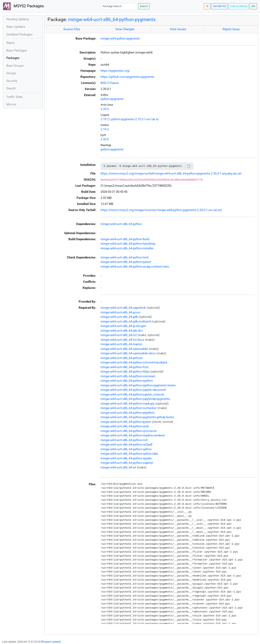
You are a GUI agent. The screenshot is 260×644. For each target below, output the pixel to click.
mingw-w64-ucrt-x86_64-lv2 (119, 335)
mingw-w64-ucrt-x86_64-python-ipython (127, 381)
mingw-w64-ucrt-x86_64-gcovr (120, 312)
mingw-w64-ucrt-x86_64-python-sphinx (126, 449)
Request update (51, 642)
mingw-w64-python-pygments (120, 39)
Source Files (72, 29)
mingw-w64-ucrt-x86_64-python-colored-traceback (134, 362)
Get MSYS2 (219, 6)
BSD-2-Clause (110, 83)
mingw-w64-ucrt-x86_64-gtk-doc (122, 331)
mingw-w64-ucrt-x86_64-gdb (119, 317)
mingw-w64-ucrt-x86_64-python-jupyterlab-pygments (135, 399)
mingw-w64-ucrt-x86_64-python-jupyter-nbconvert (133, 390)
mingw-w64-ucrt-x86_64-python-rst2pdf (126, 445)
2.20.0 (105, 109)
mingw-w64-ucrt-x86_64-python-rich (124, 440)
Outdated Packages (19, 34)
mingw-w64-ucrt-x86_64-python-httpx (125, 372)
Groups (11, 73)
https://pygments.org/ (115, 71)
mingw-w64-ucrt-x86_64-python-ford (124, 367)
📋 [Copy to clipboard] (189, 166)
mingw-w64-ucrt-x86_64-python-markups (128, 404)
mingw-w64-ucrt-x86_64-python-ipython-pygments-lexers (138, 385)
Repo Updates (16, 27)
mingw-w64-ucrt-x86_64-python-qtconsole (129, 431)
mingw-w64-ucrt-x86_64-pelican (122, 358)
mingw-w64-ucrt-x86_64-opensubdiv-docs (128, 353)
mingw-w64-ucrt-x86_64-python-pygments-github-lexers (137, 417)
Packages (13, 58)
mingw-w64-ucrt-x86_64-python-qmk (125, 426)
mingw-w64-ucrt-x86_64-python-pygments (112, 19)
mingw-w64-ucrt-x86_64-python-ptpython (128, 413)
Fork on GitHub (239, 6)
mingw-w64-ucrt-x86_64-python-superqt (127, 463)
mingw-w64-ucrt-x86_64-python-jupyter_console (132, 394)
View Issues (178, 29)
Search (144, 6)
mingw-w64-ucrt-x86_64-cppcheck (123, 308)
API (253, 6)
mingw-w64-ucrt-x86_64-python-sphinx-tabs (129, 454)
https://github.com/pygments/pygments (127, 77)
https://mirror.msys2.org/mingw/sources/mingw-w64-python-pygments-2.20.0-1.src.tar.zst (161, 210)
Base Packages (17, 50)
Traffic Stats (15, 97)
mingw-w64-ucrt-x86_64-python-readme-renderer (133, 435)
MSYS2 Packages (23, 6)
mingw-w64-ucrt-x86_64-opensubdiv (124, 349)
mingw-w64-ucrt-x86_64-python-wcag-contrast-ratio (135, 267)
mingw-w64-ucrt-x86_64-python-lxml (125, 257)
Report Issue (231, 29)
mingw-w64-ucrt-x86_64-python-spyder (126, 458)
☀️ (207, 6)
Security (12, 81)
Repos (11, 43)
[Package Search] (120, 6)
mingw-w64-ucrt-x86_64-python (121, 224)
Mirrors (11, 104)
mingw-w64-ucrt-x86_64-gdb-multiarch (126, 321)
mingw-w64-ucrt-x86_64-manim (121, 344)
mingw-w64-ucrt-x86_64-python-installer (127, 248)
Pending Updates (18, 19)
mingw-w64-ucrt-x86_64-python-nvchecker (129, 408)
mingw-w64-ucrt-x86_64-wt (118, 467)
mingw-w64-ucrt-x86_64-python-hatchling (128, 244)
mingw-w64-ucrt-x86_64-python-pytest (126, 262)
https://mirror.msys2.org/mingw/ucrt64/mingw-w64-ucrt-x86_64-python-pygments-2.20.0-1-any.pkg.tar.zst (171, 174)
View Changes (125, 29)
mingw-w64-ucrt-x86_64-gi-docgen (123, 326)
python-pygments (112, 99)
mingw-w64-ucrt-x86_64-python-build (125, 239)
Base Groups (15, 66)
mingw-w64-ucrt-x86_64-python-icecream (128, 376)
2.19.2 (105, 119)
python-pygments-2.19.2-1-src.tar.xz (135, 119)
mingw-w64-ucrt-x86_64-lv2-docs (122, 340)
